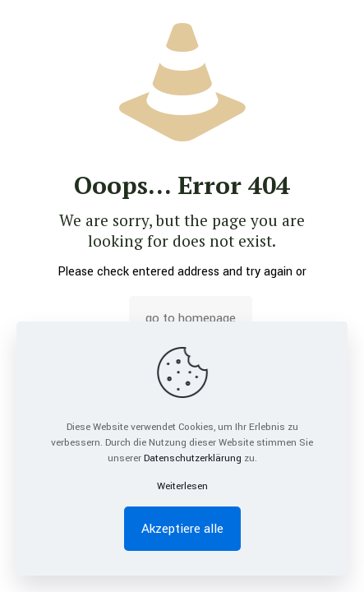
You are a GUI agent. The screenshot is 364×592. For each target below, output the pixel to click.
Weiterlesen (182, 486)
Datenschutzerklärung (193, 458)
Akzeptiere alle (182, 529)
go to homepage (191, 318)
